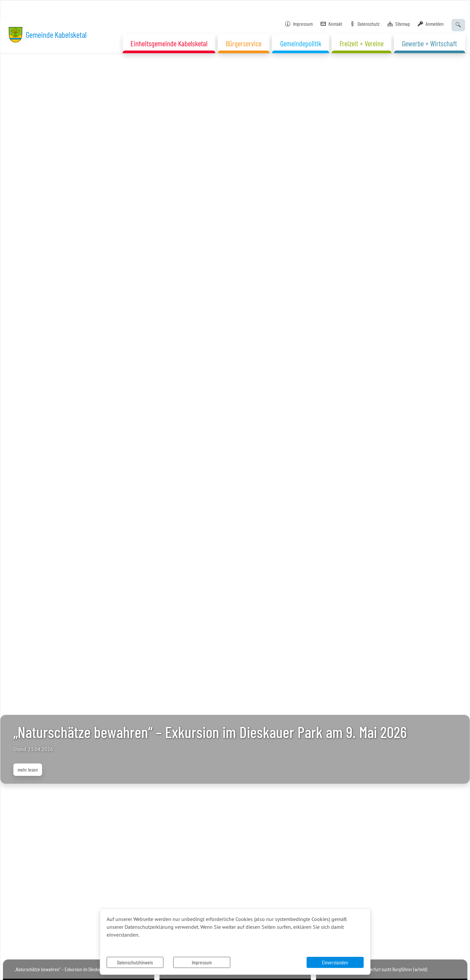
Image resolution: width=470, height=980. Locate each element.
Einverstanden (335, 962)
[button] (35, 490)
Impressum (202, 962)
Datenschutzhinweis (135, 962)
